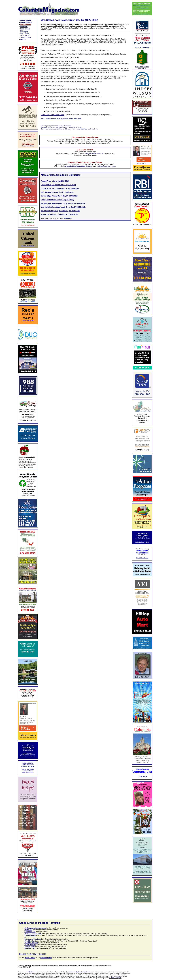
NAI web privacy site (115, 978)
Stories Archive (25, 37)
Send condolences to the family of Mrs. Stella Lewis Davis (61, 118)
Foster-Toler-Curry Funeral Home (53, 115)
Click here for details (28, 146)
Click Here (142, 776)
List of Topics (25, 33)
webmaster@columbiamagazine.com (80, 972)
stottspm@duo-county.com (106, 166)
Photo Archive (25, 35)
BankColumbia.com (142, 67)
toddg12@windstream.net (94, 154)
